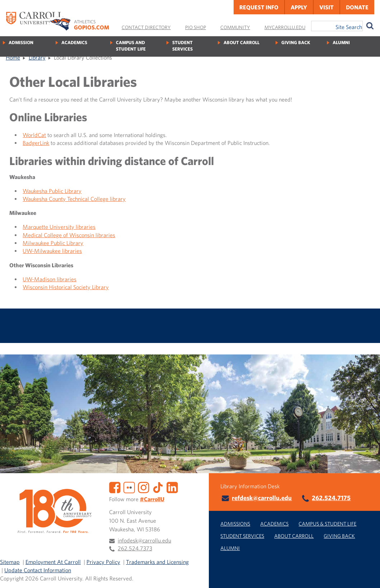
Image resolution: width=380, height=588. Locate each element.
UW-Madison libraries (50, 279)
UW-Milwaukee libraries (52, 251)
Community (235, 27)
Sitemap (10, 562)
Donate (357, 7)
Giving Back (296, 43)
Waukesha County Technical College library (74, 199)
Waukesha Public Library (52, 191)
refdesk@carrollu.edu (262, 498)
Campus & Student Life (327, 524)
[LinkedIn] (172, 486)
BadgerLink (36, 143)
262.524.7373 (135, 548)
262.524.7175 (331, 498)
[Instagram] (144, 486)
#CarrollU (152, 499)
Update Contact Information (38, 570)
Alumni (341, 43)
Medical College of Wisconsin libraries (69, 235)
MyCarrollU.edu (285, 27)
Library (37, 57)
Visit (327, 7)
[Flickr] (129, 486)
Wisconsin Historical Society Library (66, 287)
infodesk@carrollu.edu (144, 540)
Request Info (259, 7)
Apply (299, 7)
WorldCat (34, 135)
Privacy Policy (103, 562)
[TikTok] (158, 486)
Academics (74, 43)
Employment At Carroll (53, 562)
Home (13, 57)
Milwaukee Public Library (53, 243)
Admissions (235, 524)
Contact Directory (146, 27)
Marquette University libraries (59, 227)
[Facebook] (115, 486)
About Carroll (241, 43)
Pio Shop (196, 27)
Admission (21, 43)
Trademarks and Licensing (157, 562)
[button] (367, 575)
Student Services (182, 46)
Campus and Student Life (131, 46)
